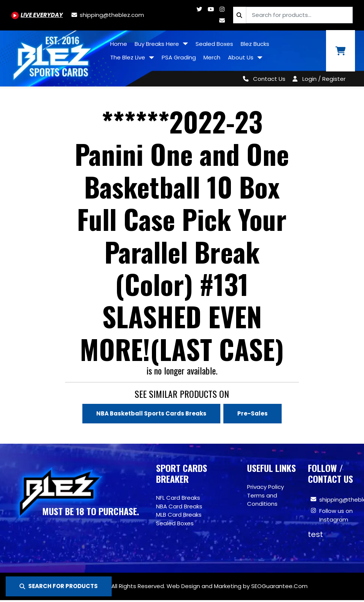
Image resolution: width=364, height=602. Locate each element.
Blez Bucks (255, 44)
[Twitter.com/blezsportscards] (199, 9)
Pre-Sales (253, 413)
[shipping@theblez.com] (107, 15)
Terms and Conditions (262, 500)
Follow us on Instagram (336, 515)
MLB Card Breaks (179, 515)
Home (119, 44)
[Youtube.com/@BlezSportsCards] (37, 15)
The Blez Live (128, 57)
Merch (212, 57)
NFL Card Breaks (178, 498)
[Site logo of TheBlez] (53, 55)
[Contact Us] (263, 79)
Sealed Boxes (214, 44)
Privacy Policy (265, 487)
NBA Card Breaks (179, 506)
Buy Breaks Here (158, 44)
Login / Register (324, 79)
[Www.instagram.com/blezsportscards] (222, 9)
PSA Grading (179, 57)
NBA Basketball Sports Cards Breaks (151, 413)
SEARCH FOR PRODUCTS (59, 586)
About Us (241, 57)
